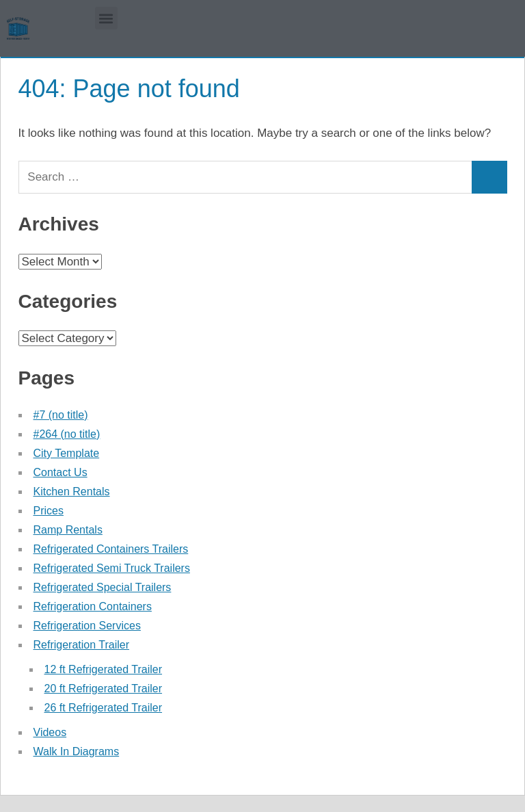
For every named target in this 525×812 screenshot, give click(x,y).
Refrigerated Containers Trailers (111, 549)
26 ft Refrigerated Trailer (104, 708)
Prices (49, 511)
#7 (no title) (61, 415)
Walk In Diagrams (77, 751)
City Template (67, 453)
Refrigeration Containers (93, 606)
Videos (50, 732)
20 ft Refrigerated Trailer (104, 689)
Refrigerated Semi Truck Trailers (112, 568)
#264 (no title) (67, 434)
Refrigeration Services (87, 626)
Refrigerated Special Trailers (103, 587)
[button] (106, 18)
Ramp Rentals (68, 530)
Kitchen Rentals (72, 492)
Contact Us (60, 472)
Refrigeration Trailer (82, 645)
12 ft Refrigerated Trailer (104, 669)
